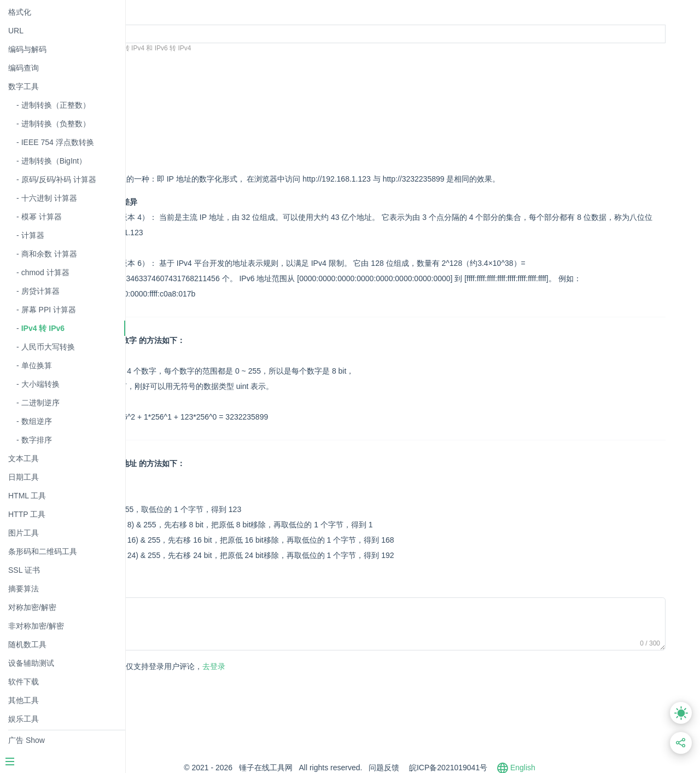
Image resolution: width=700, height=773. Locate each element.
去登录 (269, 666)
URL (16, 31)
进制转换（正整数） (56, 105)
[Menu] (62, 763)
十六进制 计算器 (49, 198)
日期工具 (24, 477)
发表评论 (176, 667)
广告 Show (27, 740)
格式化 (20, 12)
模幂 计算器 (42, 217)
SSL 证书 (24, 570)
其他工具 (24, 700)
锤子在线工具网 (319, 768)
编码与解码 (27, 49)
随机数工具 (27, 644)
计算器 (33, 235)
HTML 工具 (27, 496)
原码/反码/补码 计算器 (59, 179)
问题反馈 (437, 768)
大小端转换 (40, 384)
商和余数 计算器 (49, 254)
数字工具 (24, 86)
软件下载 (24, 682)
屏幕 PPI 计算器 (49, 310)
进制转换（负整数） (56, 124)
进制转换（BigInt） (54, 161)
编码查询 (24, 68)
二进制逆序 (40, 403)
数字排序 (37, 440)
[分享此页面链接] (681, 743)
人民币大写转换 (48, 347)
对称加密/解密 (32, 607)
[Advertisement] (353, 117)
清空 (201, 65)
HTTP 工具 (27, 514)
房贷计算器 (40, 291)
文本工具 (24, 458)
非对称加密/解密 (36, 626)
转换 (169, 65)
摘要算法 (24, 589)
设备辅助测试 (31, 663)
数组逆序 (37, 421)
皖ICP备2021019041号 (501, 768)
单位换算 (37, 365)
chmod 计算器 (45, 272)
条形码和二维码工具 (43, 551)
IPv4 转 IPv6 (43, 328)
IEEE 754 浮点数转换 (58, 142)
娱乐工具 (24, 719)
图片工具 (24, 533)
